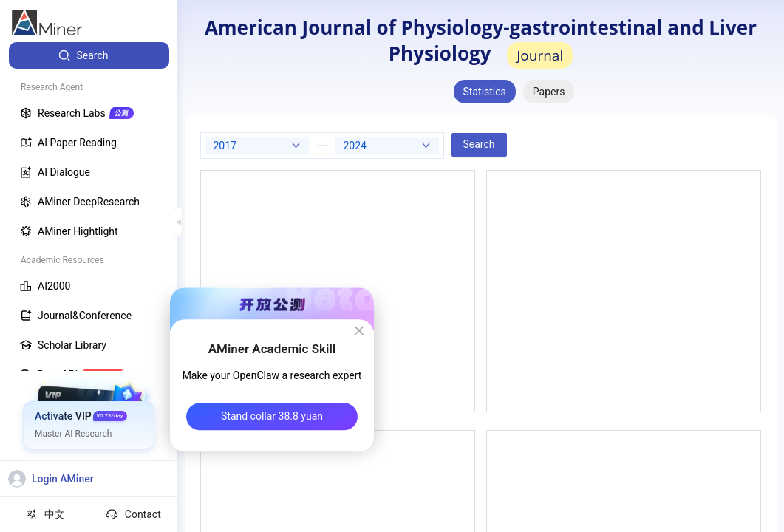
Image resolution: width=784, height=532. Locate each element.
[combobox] (257, 146)
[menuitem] (89, 55)
